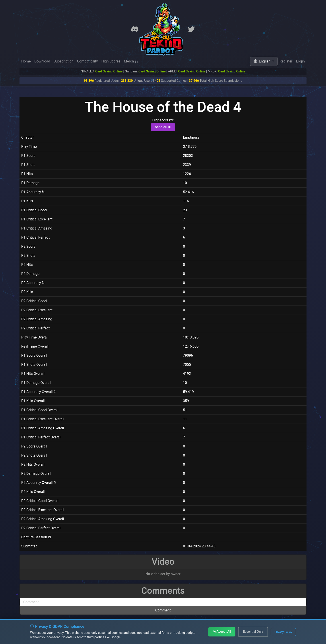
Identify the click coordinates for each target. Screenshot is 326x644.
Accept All (222, 632)
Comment (163, 610)
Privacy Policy (283, 632)
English (262, 61)
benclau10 (163, 127)
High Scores (111, 61)
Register (286, 61)
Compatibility (87, 61)
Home (26, 61)
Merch (131, 61)
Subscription (63, 61)
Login (300, 62)
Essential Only (253, 632)
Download (42, 61)
